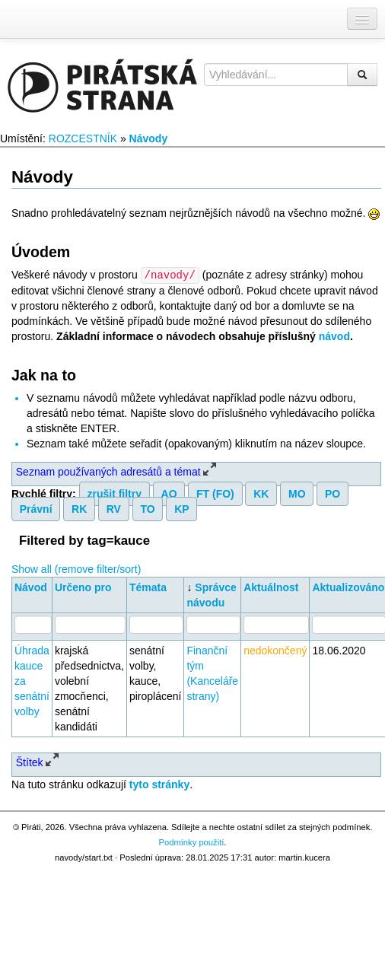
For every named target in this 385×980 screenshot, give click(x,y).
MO (297, 493)
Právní (36, 508)
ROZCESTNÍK (83, 138)
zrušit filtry (114, 493)
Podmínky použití (192, 842)
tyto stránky (159, 784)
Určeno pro (83, 587)
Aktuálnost (271, 587)
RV (114, 508)
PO (332, 493)
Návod (31, 587)
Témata (148, 587)
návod (334, 336)
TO (147, 508)
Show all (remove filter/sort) (76, 568)
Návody (149, 138)
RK (79, 508)
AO (169, 493)
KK (261, 493)
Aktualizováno (348, 587)
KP (181, 508)
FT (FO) (215, 493)
